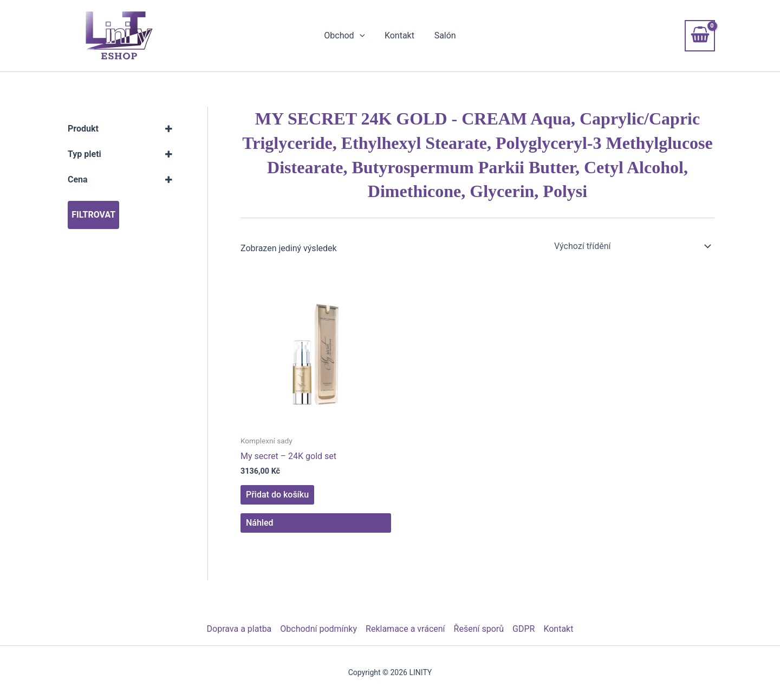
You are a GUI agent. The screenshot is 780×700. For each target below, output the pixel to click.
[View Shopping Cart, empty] (700, 36)
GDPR (524, 629)
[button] (362, 36)
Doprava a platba (239, 629)
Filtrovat (93, 215)
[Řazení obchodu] (632, 246)
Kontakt (399, 35)
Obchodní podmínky (318, 629)
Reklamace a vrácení (405, 629)
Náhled (260, 523)
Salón (443, 35)
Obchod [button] (347, 36)
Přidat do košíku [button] (277, 495)
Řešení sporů (479, 629)
